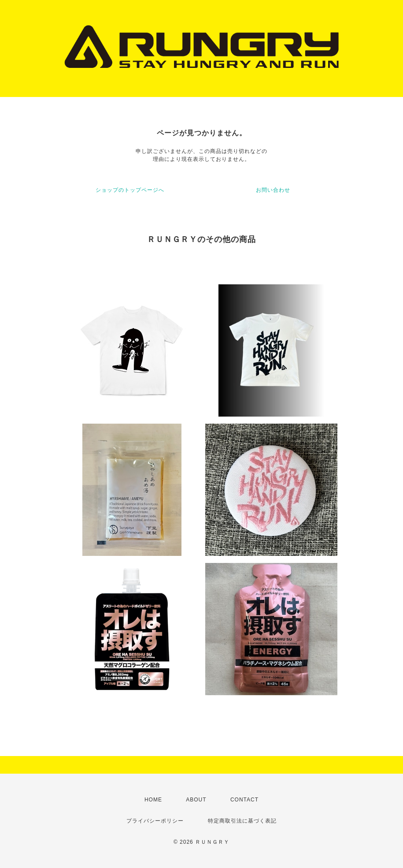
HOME (153, 800)
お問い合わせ (273, 190)
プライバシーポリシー (155, 821)
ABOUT (196, 800)
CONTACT (244, 800)
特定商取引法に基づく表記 (242, 821)
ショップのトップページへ (130, 190)
